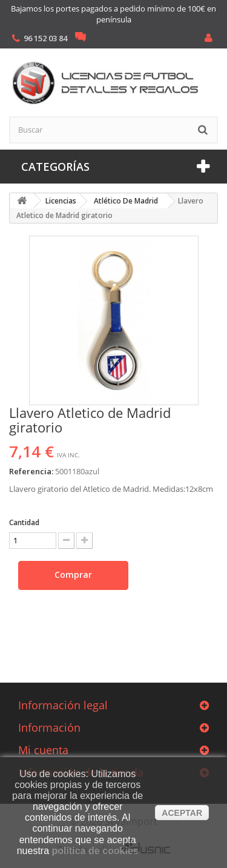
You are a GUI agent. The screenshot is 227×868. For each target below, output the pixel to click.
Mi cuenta (43, 750)
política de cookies (95, 851)
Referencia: (31, 471)
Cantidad (24, 522)
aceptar (182, 813)
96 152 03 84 (45, 38)
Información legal (63, 705)
